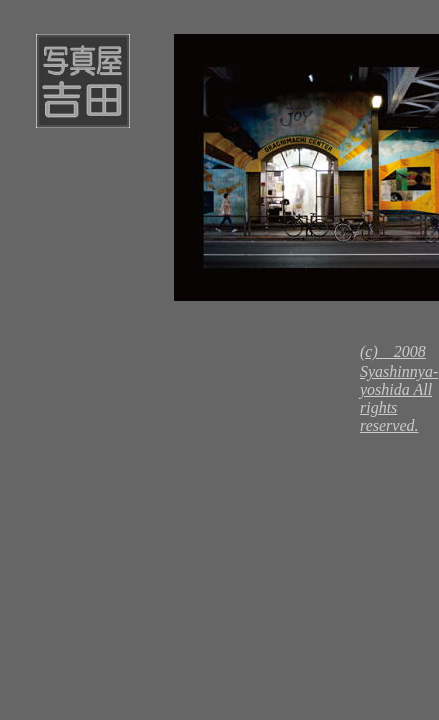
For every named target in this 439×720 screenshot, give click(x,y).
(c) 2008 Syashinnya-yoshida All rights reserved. (399, 388)
